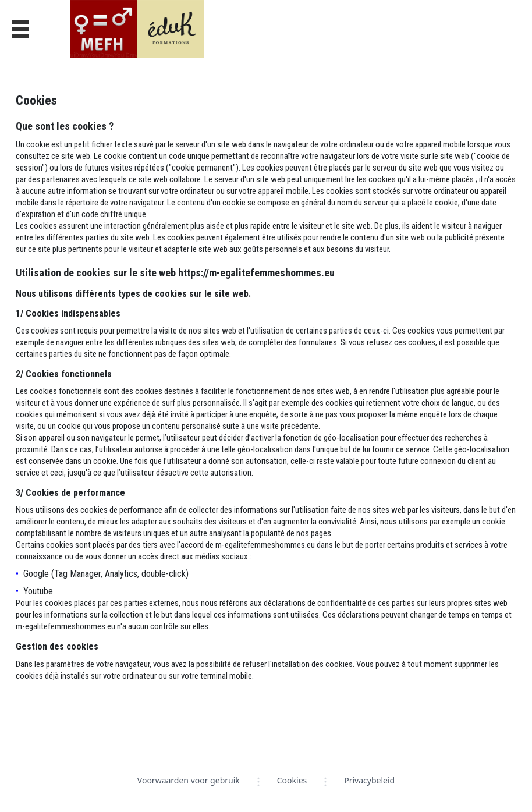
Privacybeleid (369, 780)
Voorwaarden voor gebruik (189, 780)
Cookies (292, 780)
